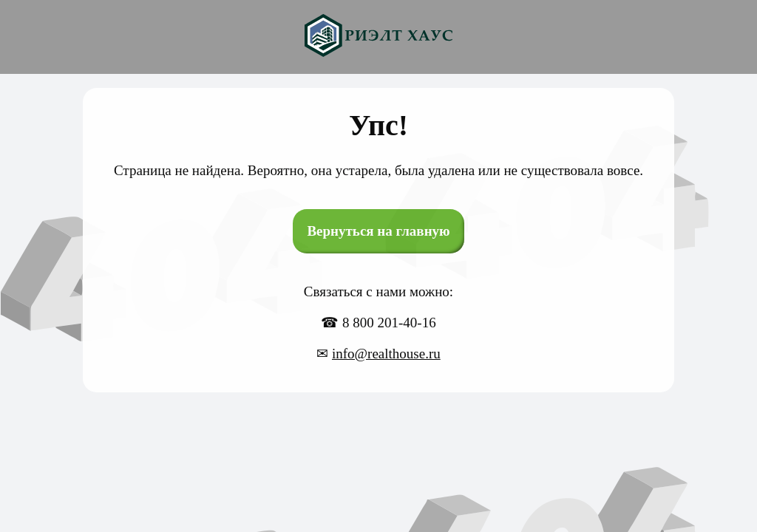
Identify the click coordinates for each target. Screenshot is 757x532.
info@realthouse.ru (386, 354)
